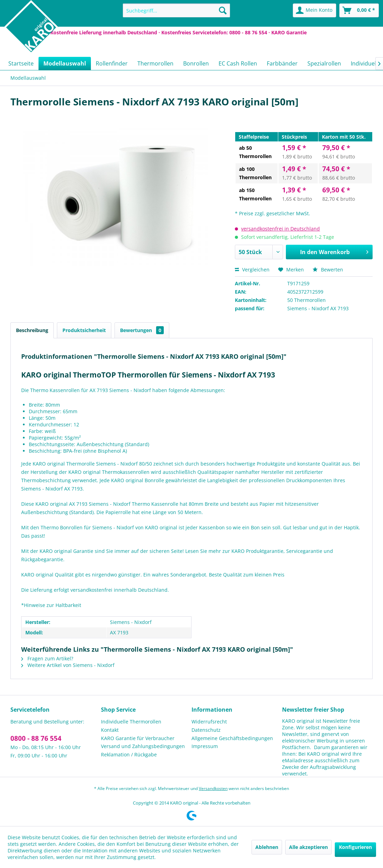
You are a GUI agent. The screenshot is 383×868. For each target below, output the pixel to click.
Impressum (205, 746)
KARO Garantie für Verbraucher (138, 738)
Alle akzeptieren (308, 847)
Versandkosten (213, 788)
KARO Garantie (289, 32)
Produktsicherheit (84, 330)
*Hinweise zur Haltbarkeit (51, 605)
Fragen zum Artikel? (47, 658)
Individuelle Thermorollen (131, 722)
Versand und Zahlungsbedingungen (143, 746)
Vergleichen (252, 270)
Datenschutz (206, 730)
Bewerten (328, 270)
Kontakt (110, 730)
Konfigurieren (355, 847)
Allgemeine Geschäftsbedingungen (232, 738)
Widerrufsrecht (209, 722)
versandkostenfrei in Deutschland (280, 229)
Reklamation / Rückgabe (129, 754)
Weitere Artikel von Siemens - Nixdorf (68, 665)
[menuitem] (176, 10)
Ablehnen (267, 847)
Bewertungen (142, 330)
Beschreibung (32, 330)
